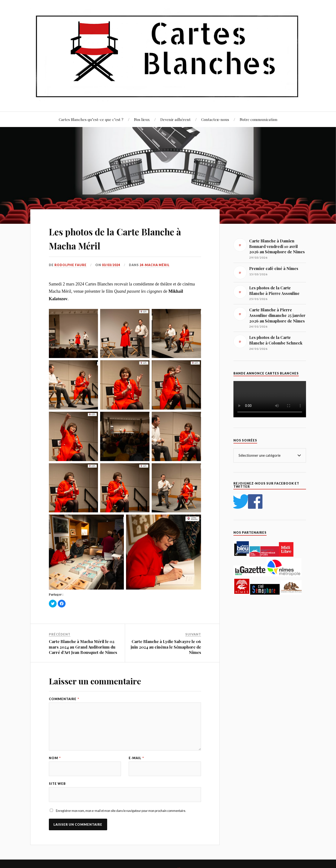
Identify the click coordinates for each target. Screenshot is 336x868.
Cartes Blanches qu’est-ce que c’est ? (91, 119)
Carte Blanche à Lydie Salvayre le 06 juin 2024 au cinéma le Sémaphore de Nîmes (166, 647)
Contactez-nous (215, 119)
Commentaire (64, 699)
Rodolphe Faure (71, 265)
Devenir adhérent (175, 119)
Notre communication (259, 119)
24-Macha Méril (155, 265)
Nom (55, 758)
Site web (57, 784)
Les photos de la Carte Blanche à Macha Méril (124, 238)
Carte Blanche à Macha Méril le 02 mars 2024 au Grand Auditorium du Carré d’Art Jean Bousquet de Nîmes (83, 647)
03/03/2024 (112, 265)
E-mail (136, 758)
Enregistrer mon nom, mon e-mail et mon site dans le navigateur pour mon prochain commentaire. (121, 811)
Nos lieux (142, 119)
